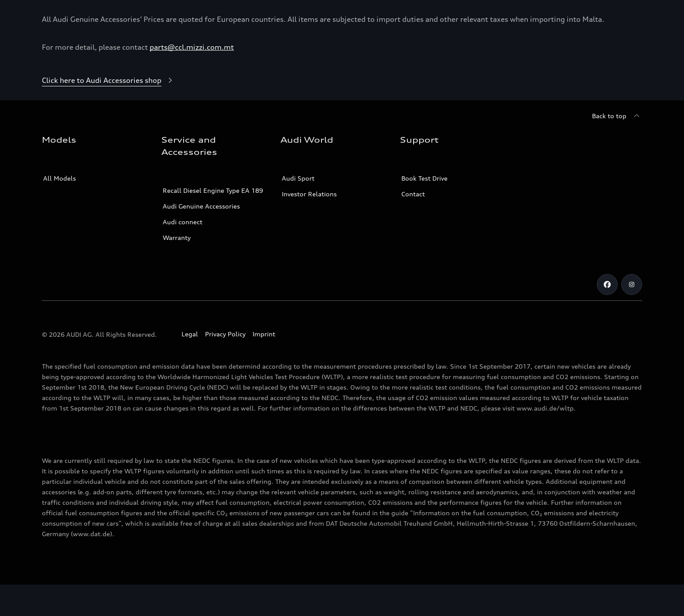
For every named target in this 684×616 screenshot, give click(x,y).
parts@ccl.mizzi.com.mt (192, 79)
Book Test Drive (424, 210)
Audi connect (183, 253)
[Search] (632, 16)
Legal (190, 365)
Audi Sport (298, 210)
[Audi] (57, 16)
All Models (60, 210)
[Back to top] (617, 147)
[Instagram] (632, 316)
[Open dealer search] (583, 16)
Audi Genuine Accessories (201, 238)
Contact (413, 225)
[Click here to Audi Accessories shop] (109, 112)
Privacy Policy (225, 365)
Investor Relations (309, 225)
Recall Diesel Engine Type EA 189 (213, 222)
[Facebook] (607, 316)
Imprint (264, 365)
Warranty (177, 269)
